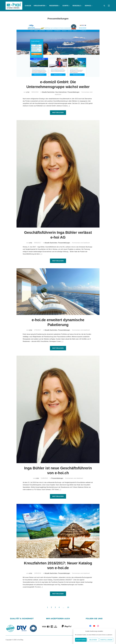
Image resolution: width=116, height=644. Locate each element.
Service (88, 6)
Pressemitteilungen (73, 92)
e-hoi (28, 92)
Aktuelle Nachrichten (48, 92)
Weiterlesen (58, 113)
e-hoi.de (28, 6)
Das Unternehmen (61, 92)
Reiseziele (77, 6)
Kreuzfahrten (39, 6)
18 (68, 607)
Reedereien (54, 6)
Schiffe (65, 6)
